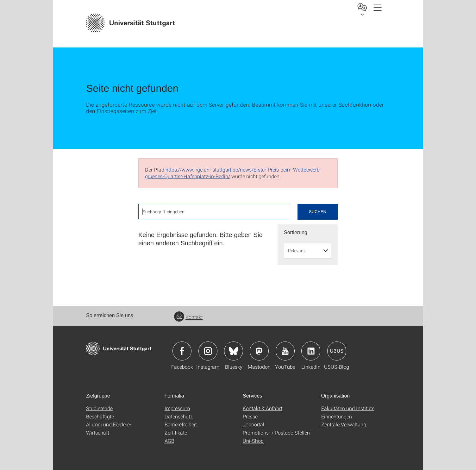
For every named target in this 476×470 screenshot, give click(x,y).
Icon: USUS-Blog (337, 351)
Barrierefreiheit (181, 424)
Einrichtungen (337, 416)
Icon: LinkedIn (311, 351)
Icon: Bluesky (234, 351)
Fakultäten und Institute (348, 408)
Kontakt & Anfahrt (263, 408)
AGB (169, 441)
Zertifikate (176, 432)
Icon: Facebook (182, 351)
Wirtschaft (98, 432)
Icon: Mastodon (259, 351)
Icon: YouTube (285, 351)
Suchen (318, 212)
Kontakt (188, 317)
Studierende (99, 408)
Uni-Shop (253, 441)
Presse (250, 416)
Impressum (177, 408)
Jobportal (254, 424)
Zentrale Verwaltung (344, 424)
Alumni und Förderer (109, 424)
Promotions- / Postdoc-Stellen (276, 432)
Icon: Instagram (208, 351)
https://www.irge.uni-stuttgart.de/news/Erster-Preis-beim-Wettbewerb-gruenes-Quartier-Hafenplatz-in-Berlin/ (233, 173)
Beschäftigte (100, 416)
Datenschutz (179, 416)
